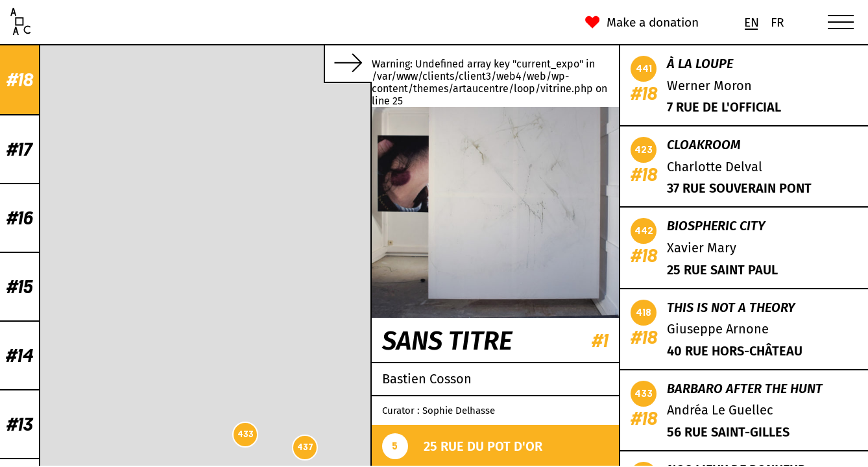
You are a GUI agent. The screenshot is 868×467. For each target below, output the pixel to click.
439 (279, 259)
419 (214, 312)
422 (199, 346)
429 (323, 118)
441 (157, 164)
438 (326, 214)
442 (206, 401)
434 (296, 255)
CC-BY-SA (285, 461)
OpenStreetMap (239, 461)
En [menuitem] (752, 22)
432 (166, 178)
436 (174, 269)
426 (181, 336)
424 (240, 222)
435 (279, 84)
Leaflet (198, 461)
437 (56, 447)
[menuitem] (751, 22)
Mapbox (354, 461)
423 (287, 232)
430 (157, 196)
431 (331, 177)
